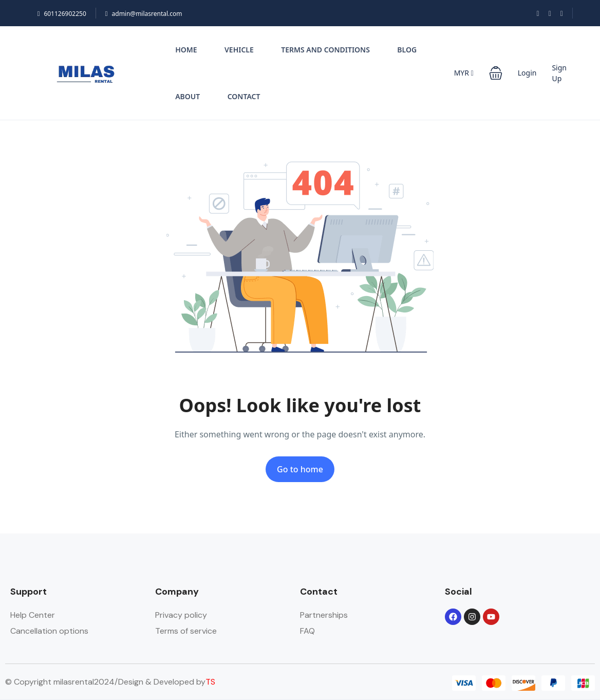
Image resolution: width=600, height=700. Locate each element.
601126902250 (62, 14)
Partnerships (324, 615)
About (188, 96)
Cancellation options (49, 631)
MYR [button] (464, 73)
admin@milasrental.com (144, 14)
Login (527, 73)
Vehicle (239, 50)
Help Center (33, 615)
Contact (244, 96)
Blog (407, 50)
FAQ (307, 631)
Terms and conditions (325, 50)
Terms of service (186, 631)
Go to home (300, 469)
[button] (496, 73)
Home (186, 50)
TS (210, 682)
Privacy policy (181, 615)
